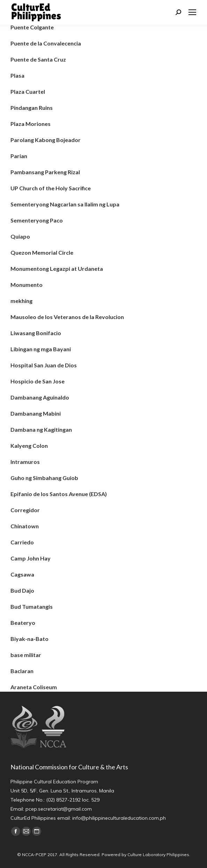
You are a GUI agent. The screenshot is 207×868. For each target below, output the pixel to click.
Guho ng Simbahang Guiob (44, 478)
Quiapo (20, 236)
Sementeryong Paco (37, 220)
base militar (26, 655)
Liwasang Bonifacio (36, 333)
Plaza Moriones (31, 124)
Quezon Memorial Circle (42, 252)
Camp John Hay (31, 558)
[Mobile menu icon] (192, 12)
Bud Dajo (22, 590)
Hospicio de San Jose (38, 381)
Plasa (17, 75)
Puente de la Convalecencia (46, 43)
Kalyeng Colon (29, 446)
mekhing (21, 301)
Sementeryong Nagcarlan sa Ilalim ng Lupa (65, 204)
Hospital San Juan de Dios (44, 365)
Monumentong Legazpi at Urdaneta (57, 269)
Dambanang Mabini (36, 413)
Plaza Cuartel (28, 91)
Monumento (27, 285)
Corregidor (25, 510)
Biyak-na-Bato (29, 639)
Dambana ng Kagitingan (41, 429)
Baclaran (22, 671)
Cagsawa (22, 574)
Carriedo (22, 542)
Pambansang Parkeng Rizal (45, 172)
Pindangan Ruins (32, 108)
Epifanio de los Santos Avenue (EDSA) (59, 494)
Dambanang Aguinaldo (40, 397)
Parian (19, 156)
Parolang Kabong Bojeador (46, 140)
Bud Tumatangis (32, 606)
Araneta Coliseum (34, 687)
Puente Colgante (32, 27)
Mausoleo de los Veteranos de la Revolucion (67, 317)
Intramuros (25, 462)
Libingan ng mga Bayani (41, 349)
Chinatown (25, 526)
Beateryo (23, 623)
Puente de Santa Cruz (38, 59)
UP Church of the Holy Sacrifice (51, 188)
